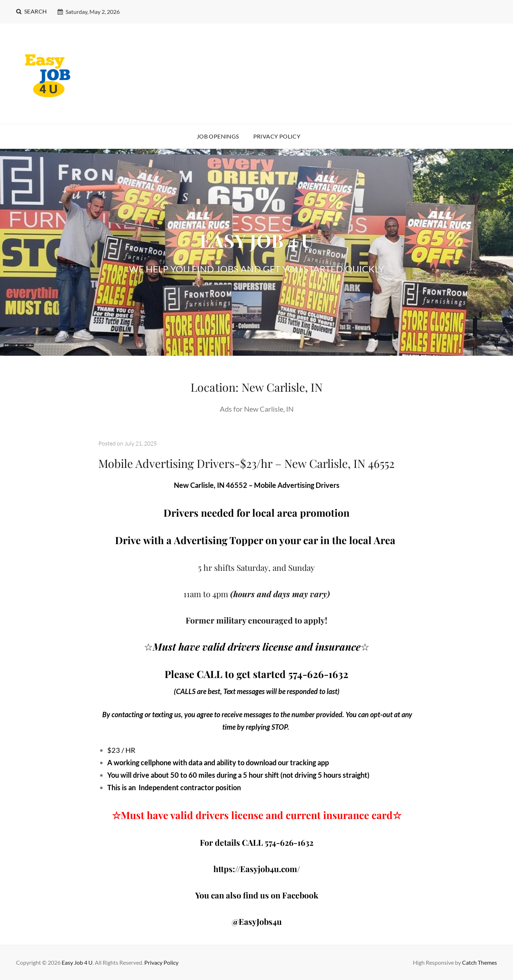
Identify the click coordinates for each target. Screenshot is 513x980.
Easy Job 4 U (77, 962)
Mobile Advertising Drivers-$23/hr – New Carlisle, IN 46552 (246, 463)
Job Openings (218, 136)
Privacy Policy (277, 136)
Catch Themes (480, 962)
